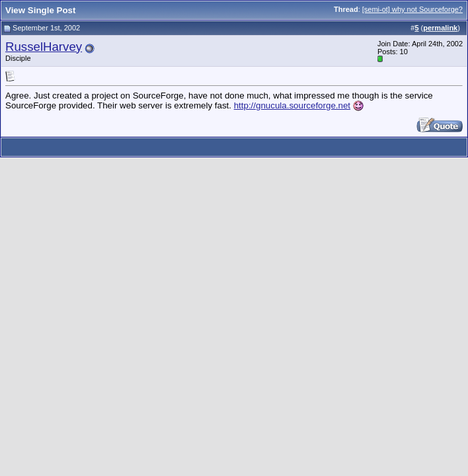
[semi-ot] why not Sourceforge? (412, 9)
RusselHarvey (44, 47)
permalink (440, 28)
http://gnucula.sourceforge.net (292, 105)
